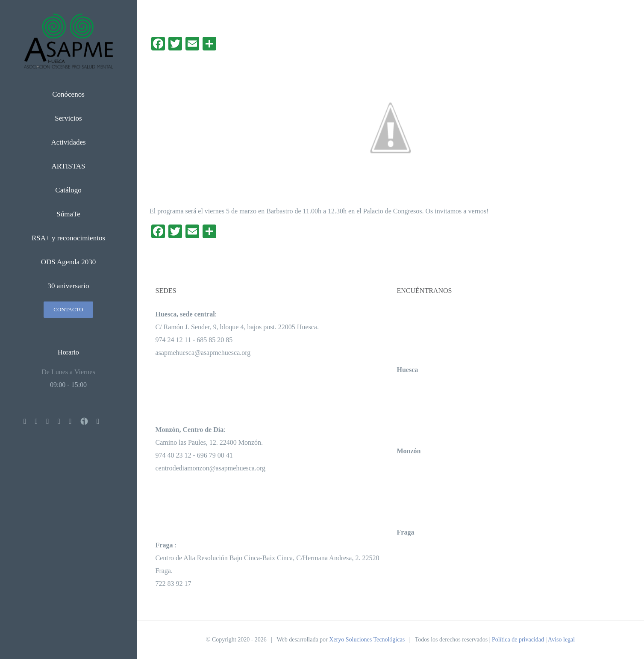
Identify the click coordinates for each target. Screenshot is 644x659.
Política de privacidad (518, 640)
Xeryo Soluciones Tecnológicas (367, 640)
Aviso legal (561, 640)
